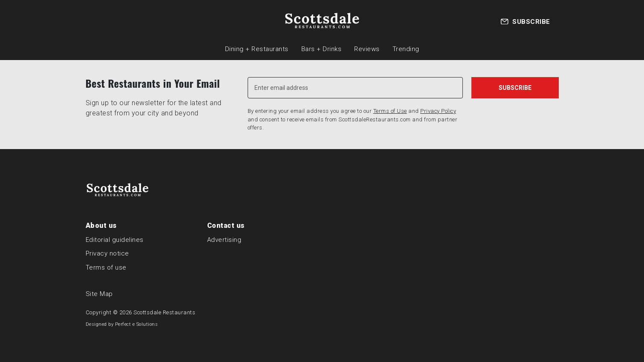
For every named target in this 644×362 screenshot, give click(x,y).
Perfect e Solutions (137, 324)
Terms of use (106, 267)
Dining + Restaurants (257, 49)
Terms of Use (390, 111)
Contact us (226, 226)
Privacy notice (107, 253)
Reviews (367, 49)
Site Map (99, 294)
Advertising (224, 240)
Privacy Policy (438, 111)
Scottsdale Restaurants (164, 312)
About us (101, 226)
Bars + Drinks (322, 49)
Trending (406, 49)
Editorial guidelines (115, 240)
